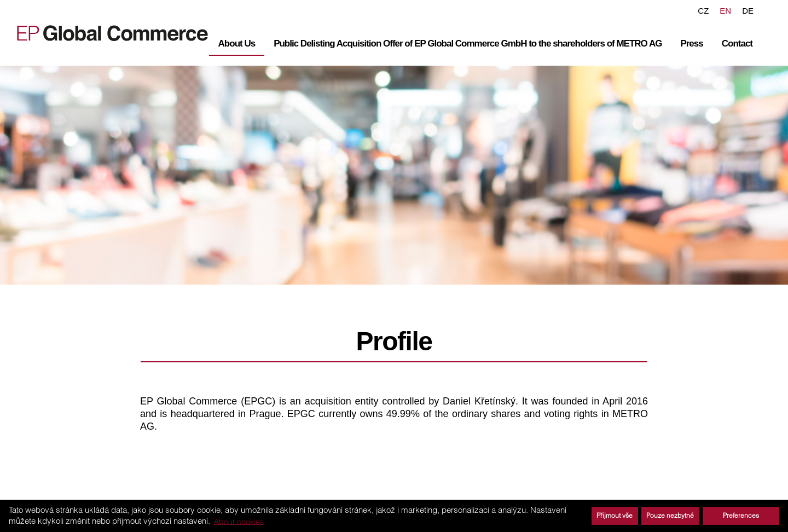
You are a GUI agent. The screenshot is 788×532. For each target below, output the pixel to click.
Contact (737, 44)
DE (748, 11)
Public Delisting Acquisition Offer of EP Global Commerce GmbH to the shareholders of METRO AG (468, 44)
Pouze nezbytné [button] (670, 515)
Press (691, 44)
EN (725, 11)
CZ (703, 11)
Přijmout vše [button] (615, 515)
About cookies (239, 521)
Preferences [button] (741, 515)
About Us (237, 44)
